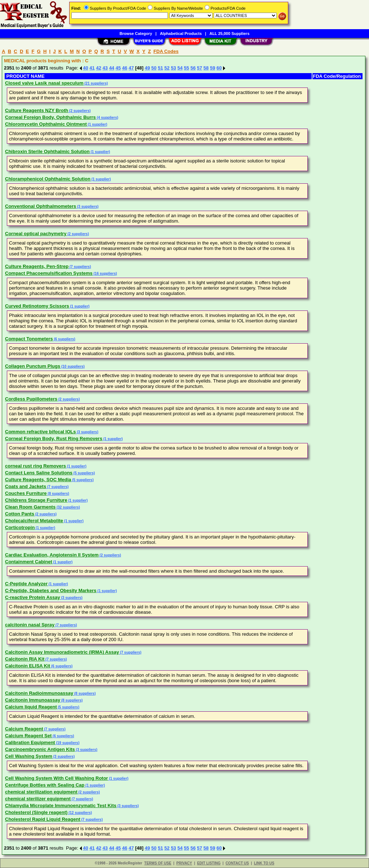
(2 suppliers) (79, 111)
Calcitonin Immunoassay (33, 700)
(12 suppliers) (80, 813)
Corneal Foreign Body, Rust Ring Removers (54, 439)
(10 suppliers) (72, 366)
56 (193, 68)
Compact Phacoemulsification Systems (49, 273)
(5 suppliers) (84, 473)
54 (180, 68)
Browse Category (136, 33)
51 (160, 68)
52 (167, 68)
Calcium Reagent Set (28, 736)
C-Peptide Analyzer (26, 584)
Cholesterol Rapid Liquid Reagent (43, 819)
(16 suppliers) (105, 274)
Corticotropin (20, 527)
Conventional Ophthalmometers (41, 206)
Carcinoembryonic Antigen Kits (40, 749)
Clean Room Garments (30, 507)
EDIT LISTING (209, 863)
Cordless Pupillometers (31, 399)
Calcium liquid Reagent (31, 707)
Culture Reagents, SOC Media (38, 480)
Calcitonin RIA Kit (25, 659)
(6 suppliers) (64, 339)
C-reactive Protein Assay (33, 597)
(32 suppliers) (68, 507)
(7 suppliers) (80, 267)
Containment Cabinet (29, 562)
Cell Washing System (29, 756)
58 (206, 68)
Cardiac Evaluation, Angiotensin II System (52, 555)
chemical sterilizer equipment (38, 799)
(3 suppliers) (87, 207)
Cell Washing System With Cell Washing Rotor (57, 778)
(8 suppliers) (58, 494)
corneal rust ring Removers (35, 466)
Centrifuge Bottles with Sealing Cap (45, 785)
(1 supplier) (97, 124)
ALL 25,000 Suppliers (229, 33)
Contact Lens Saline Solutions (39, 473)
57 (200, 68)
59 (213, 68)
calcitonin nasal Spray (30, 625)
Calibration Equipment (30, 742)
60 (219, 68)
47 (131, 68)
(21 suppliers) (96, 83)
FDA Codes (166, 51)
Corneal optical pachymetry (36, 234)
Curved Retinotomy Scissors (37, 306)
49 (147, 68)
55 (186, 68)
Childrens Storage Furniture (36, 500)
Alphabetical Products (181, 33)
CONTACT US (237, 863)
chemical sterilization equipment (41, 792)
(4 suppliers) (107, 118)
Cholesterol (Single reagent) (36, 812)
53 (173, 68)
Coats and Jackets (26, 486)
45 (118, 68)
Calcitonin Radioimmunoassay (39, 693)
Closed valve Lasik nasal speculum (44, 83)
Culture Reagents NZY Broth (37, 110)
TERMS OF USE (158, 863)
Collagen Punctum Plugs (33, 366)
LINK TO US (264, 863)
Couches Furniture (26, 493)
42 (98, 68)
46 (125, 68)
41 (92, 68)
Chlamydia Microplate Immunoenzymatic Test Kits (61, 806)
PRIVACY (184, 863)
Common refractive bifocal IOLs (41, 432)
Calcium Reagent (24, 729)
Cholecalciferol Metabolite (34, 521)
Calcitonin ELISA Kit (28, 666)
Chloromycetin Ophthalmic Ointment (46, 124)
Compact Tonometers (29, 339)
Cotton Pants (20, 514)
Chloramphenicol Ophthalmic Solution (48, 179)
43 (105, 68)
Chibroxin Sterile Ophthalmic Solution (47, 151)
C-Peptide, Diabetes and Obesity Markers (51, 590)
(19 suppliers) (67, 743)
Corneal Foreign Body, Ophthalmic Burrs (50, 117)
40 (85, 68)
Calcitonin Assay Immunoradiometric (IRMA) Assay (62, 652)
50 (154, 68)
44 (112, 68)
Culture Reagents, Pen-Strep (37, 266)
